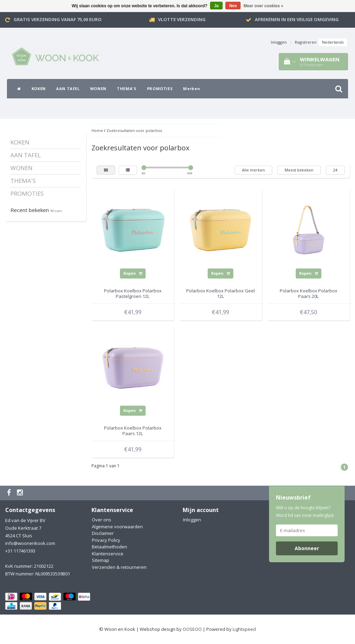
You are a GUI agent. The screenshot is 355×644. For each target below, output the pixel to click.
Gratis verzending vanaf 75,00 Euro (58, 19)
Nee (233, 6)
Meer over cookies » (264, 6)
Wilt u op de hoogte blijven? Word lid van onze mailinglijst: (305, 511)
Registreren (306, 42)
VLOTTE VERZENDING (182, 19)
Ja (216, 6)
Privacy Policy (106, 540)
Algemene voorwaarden (117, 527)
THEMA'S (127, 89)
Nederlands (333, 42)
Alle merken (253, 170)
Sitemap (101, 560)
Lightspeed (244, 629)
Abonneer (307, 548)
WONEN (98, 89)
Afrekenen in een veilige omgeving (297, 19)
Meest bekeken (299, 170)
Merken (192, 89)
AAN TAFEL (68, 89)
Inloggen (279, 42)
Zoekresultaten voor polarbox (134, 130)
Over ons (102, 520)
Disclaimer (103, 533)
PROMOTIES (160, 89)
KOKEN (39, 89)
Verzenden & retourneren (119, 567)
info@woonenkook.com (30, 543)
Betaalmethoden (110, 547)
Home (97, 130)
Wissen (56, 211)
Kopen (133, 273)
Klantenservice (108, 554)
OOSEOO (192, 629)
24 (335, 170)
